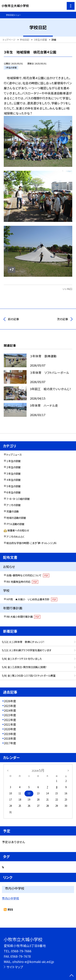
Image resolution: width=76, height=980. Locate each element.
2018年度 (10, 738)
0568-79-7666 (21, 951)
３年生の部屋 (14, 473)
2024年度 (10, 710)
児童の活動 (13, 511)
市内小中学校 (11, 898)
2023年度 (10, 715)
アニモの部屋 (14, 505)
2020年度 (10, 729)
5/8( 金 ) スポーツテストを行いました (22, 659)
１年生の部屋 (14, 461)
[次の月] (68, 770)
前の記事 (13, 319)
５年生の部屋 (14, 486)
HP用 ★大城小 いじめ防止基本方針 (32, 599)
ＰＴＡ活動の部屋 (15, 524)
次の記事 (63, 319)
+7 (12, 270)
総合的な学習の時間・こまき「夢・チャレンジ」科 (31, 543)
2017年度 (10, 743)
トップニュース (14, 454)
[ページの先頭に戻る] (72, 976)
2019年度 (10, 734)
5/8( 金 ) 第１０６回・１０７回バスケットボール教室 (29, 675)
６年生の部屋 (14, 492)
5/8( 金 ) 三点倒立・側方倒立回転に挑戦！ (24, 667)
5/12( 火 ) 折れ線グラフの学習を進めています (27, 650)
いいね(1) (67, 289)
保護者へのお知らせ (16, 530)
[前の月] (8, 770)
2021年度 (10, 724)
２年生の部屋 (14, 467)
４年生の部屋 (14, 480)
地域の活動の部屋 (16, 518)
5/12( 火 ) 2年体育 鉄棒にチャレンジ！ (23, 642)
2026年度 (10, 701)
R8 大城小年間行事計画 (23, 617)
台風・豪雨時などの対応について (28, 575)
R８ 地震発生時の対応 (22, 582)
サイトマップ (15, 967)
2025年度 (10, 706)
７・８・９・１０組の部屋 (18, 499)
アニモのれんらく (15, 537)
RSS (10, 909)
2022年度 (10, 720)
